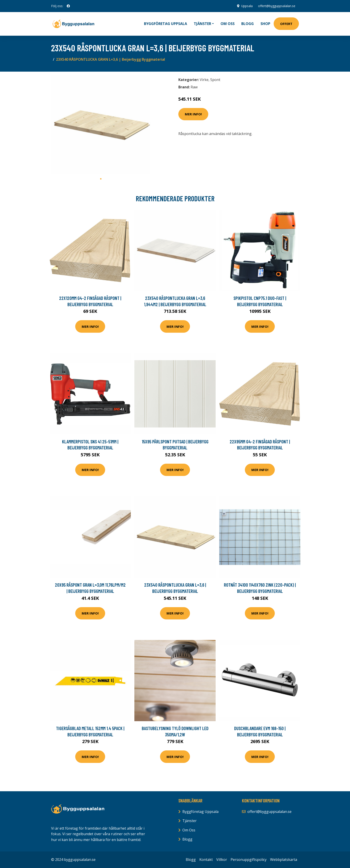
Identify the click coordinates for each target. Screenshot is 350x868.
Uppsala (247, 6)
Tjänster (190, 821)
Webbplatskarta (284, 860)
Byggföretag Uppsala (166, 24)
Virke (204, 80)
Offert (286, 24)
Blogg (248, 24)
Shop (265, 24)
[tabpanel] (101, 125)
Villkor (222, 860)
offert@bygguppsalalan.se (277, 6)
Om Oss (189, 830)
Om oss (228, 24)
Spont (215, 80)
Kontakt (206, 860)
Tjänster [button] (202, 24)
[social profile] (68, 6)
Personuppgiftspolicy (249, 860)
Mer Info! (193, 114)
